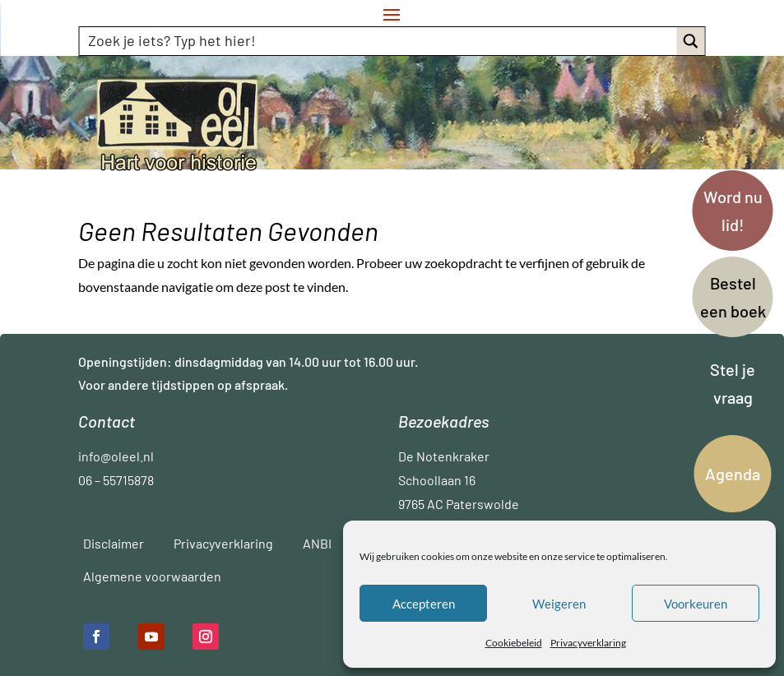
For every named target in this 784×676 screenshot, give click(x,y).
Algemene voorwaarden (152, 576)
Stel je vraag (733, 383)
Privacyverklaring (588, 643)
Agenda (733, 474)
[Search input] (378, 40)
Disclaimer (114, 543)
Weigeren (559, 604)
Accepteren (424, 604)
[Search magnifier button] (691, 41)
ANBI (317, 543)
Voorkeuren (696, 604)
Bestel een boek (733, 297)
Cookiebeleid (514, 643)
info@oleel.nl (116, 456)
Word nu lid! (733, 211)
